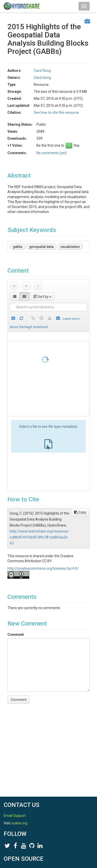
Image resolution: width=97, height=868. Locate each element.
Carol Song (42, 71)
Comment (16, 635)
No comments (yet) (52, 153)
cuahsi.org (19, 823)
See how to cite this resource (56, 112)
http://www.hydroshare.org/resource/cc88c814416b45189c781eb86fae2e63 (39, 537)
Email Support (15, 816)
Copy (80, 512)
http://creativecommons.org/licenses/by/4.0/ (43, 568)
